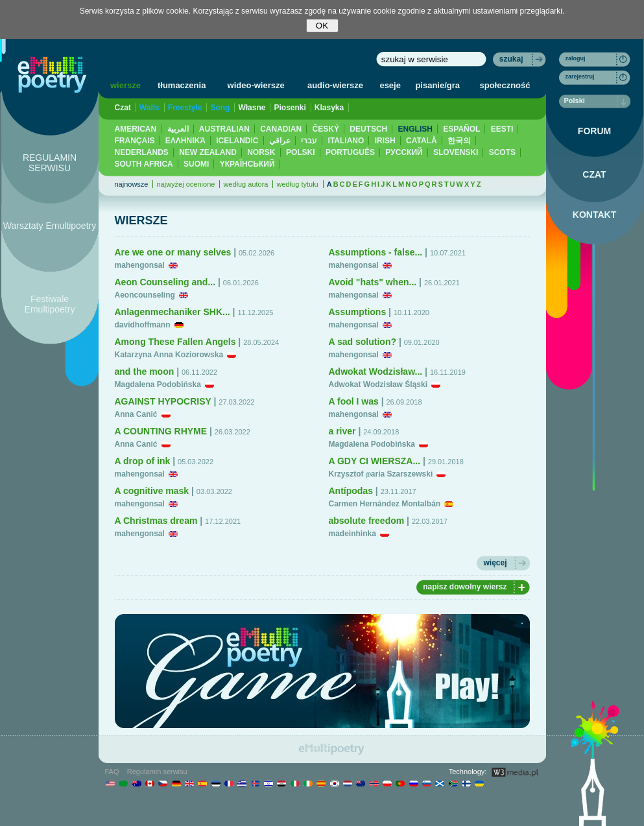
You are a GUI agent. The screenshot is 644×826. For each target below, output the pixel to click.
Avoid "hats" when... (373, 282)
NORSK (261, 152)
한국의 (459, 141)
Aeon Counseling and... (165, 282)
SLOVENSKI (456, 152)
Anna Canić (136, 414)
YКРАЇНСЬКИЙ (247, 164)
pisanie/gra (437, 85)
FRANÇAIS (135, 141)
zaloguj (576, 58)
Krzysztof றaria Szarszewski (381, 474)
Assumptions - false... (376, 252)
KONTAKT (594, 215)
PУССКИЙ (404, 152)
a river (342, 431)
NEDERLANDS (142, 152)
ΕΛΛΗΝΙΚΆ (185, 141)
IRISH (385, 141)
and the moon (145, 372)
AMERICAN (136, 129)
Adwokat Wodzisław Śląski (378, 384)
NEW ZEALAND (208, 152)
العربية (178, 129)
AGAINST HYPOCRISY (163, 401)
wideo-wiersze (256, 85)
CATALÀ (422, 141)
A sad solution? (363, 342)
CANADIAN (281, 129)
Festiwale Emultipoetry (50, 304)
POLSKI (301, 152)
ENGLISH (415, 129)
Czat (123, 108)
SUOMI (196, 164)
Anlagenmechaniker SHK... (173, 312)
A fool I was (354, 401)
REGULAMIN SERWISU (50, 163)
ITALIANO (346, 141)
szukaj (511, 59)
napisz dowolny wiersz (465, 587)
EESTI (502, 129)
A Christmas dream (156, 521)
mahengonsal (140, 265)
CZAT (594, 174)
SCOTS (502, 152)
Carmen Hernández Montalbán (385, 504)
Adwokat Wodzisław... (376, 372)
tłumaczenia (182, 85)
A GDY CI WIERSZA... (375, 461)
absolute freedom (367, 521)
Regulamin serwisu (157, 772)
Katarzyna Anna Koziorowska (169, 355)
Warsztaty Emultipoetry (50, 226)
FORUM (594, 131)
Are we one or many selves (173, 252)
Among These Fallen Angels (175, 342)
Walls (149, 108)
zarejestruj (580, 77)
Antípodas (351, 491)
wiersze (125, 85)
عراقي (280, 141)
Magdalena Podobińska (158, 384)
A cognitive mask (152, 491)
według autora (245, 184)
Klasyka (329, 108)
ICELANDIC (237, 141)
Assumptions (358, 312)
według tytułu (297, 184)
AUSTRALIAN (224, 129)
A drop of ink (143, 461)
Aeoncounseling (145, 295)
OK (322, 26)
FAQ (112, 772)
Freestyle (185, 108)
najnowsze (132, 184)
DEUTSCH (368, 129)
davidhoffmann (143, 325)
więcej (495, 563)
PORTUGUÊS (350, 152)
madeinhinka (352, 534)
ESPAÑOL (461, 129)
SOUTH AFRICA (144, 164)
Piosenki (290, 108)
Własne (252, 108)
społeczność (505, 85)
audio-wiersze (335, 85)
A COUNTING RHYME (161, 431)
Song (220, 108)
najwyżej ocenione (185, 184)
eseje (390, 85)
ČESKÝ (326, 129)
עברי (309, 141)
